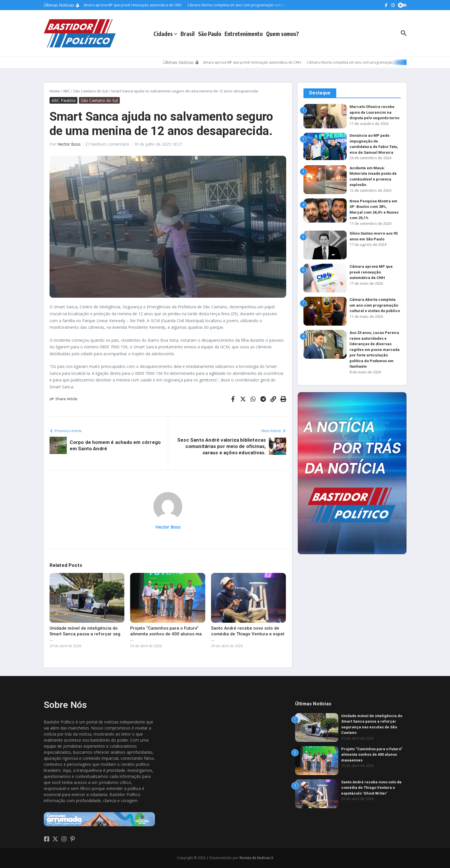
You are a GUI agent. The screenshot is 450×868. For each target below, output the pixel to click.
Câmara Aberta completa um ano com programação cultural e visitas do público (375, 305)
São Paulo (210, 34)
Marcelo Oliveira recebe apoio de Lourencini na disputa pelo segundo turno (374, 112)
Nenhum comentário (110, 144)
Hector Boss (69, 144)
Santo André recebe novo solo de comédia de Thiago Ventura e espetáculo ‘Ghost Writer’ (371, 788)
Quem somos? (282, 34)
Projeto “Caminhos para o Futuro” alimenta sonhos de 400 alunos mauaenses (372, 755)
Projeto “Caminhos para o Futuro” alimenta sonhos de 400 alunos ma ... (166, 634)
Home (55, 91)
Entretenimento (244, 34)
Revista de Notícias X (256, 858)
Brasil (188, 34)
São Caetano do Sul (90, 91)
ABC (67, 91)
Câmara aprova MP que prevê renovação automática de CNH (371, 272)
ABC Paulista (63, 100)
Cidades (165, 34)
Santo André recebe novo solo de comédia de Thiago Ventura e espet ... (248, 634)
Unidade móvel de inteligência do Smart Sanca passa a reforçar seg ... (85, 634)
